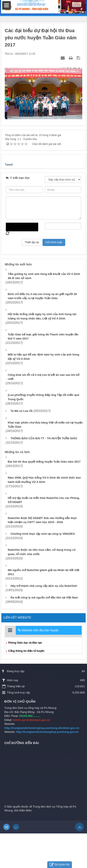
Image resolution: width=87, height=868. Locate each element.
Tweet (9, 165)
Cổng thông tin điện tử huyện (26, 651)
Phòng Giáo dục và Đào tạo (25, 643)
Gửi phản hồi (60, 865)
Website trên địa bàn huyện (38, 630)
